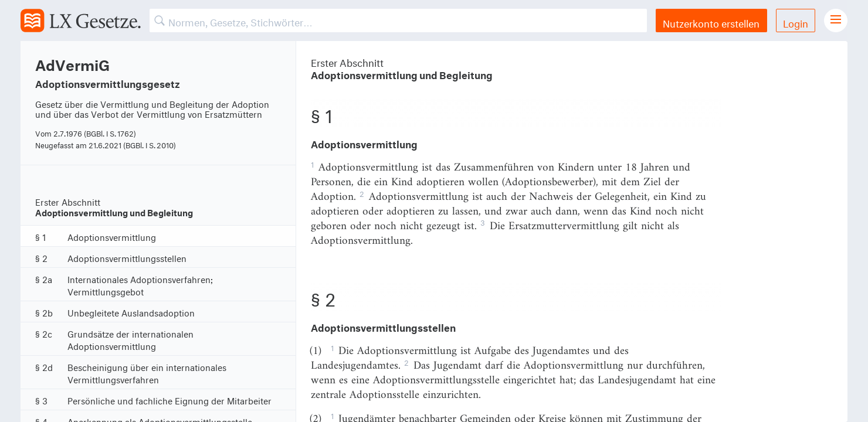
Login (796, 22)
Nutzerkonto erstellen (711, 22)
